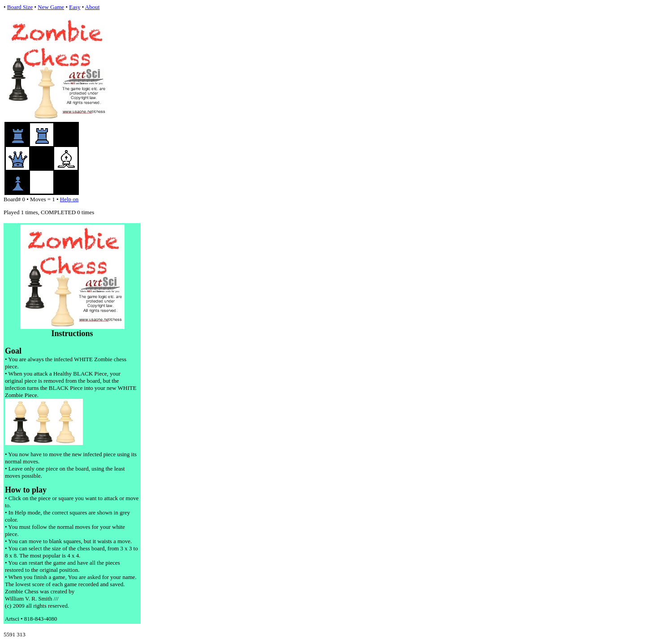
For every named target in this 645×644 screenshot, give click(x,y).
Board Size (20, 7)
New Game (51, 7)
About (92, 7)
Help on (69, 199)
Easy (75, 7)
